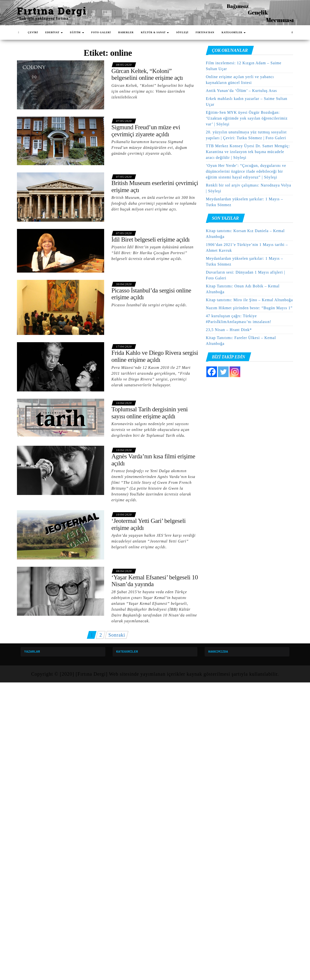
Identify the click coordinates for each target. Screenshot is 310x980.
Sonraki (117, 635)
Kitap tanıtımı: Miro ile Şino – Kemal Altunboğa (249, 300)
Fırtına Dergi (52, 11)
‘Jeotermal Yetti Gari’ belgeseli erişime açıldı (148, 524)
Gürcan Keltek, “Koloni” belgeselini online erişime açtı (147, 74)
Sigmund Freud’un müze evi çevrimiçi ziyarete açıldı (146, 131)
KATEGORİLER (234, 32)
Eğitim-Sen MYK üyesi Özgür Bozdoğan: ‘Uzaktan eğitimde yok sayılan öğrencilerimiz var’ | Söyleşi (247, 118)
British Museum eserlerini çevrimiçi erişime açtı (155, 186)
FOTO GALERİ (101, 32)
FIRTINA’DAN (205, 32)
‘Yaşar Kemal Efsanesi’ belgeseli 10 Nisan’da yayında (155, 581)
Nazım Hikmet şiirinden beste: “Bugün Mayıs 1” (249, 308)
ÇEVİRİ (33, 32)
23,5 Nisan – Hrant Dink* (229, 330)
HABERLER (126, 32)
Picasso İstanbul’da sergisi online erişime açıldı (151, 294)
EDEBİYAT (54, 32)
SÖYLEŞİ (182, 32)
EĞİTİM (77, 32)
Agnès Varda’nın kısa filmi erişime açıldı (153, 460)
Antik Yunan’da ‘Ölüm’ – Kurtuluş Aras (241, 91)
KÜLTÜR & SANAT (155, 32)
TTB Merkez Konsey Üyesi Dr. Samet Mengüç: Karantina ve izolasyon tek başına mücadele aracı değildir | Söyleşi (248, 152)
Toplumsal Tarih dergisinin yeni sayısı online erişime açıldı (150, 413)
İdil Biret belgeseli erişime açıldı (151, 239)
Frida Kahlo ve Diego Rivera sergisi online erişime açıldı (155, 356)
